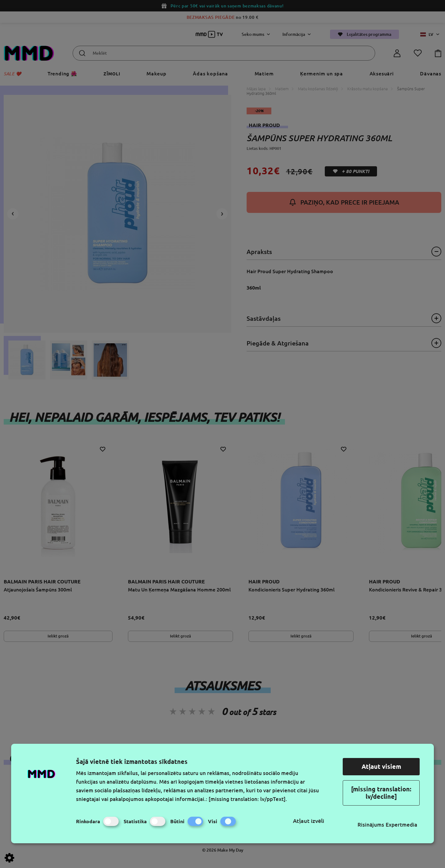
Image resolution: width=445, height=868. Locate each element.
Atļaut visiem (381, 766)
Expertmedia (401, 825)
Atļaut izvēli (309, 821)
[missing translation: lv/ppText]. (248, 799)
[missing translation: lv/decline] (381, 793)
